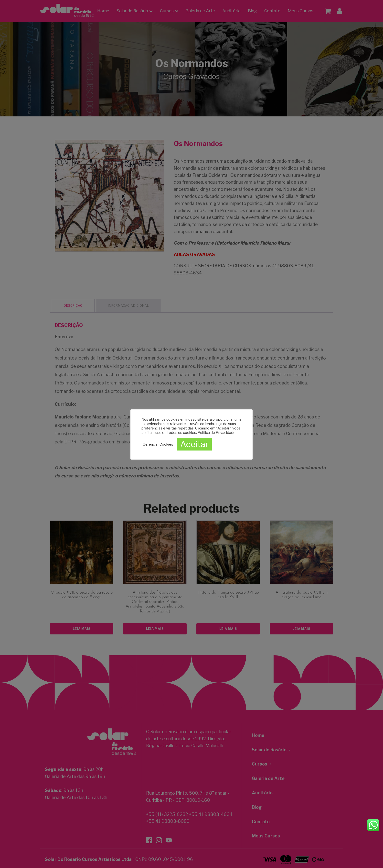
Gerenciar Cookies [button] (158, 444)
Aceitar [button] (194, 444)
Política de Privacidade (217, 433)
